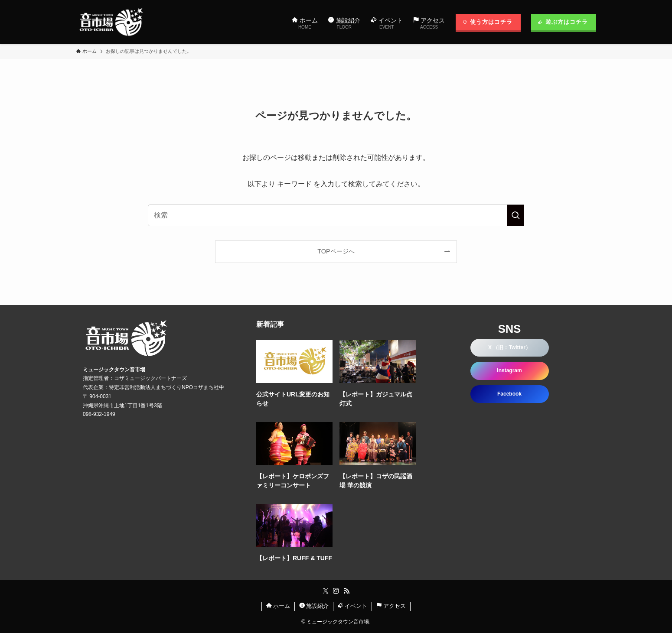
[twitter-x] (326, 591)
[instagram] (336, 591)
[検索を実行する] (515, 215)
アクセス (391, 606)
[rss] (346, 591)
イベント (353, 606)
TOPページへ (336, 251)
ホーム (278, 606)
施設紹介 (314, 606)
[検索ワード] (336, 215)
